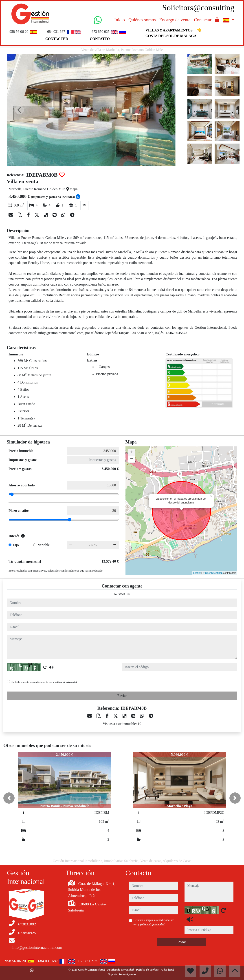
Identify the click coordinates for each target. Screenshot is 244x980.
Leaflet (197, 573)
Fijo (16, 545)
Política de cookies (148, 970)
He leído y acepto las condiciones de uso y (44, 682)
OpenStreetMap (214, 573)
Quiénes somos (142, 20)
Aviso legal (168, 970)
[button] (9, 798)
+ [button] (131, 452)
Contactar (203, 20)
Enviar (122, 696)
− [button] (131, 459)
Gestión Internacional (92, 970)
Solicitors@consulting (198, 8)
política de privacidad (66, 682)
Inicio (120, 20)
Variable (44, 545)
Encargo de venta (175, 20)
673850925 (122, 594)
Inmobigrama (127, 974)
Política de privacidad (121, 970)
